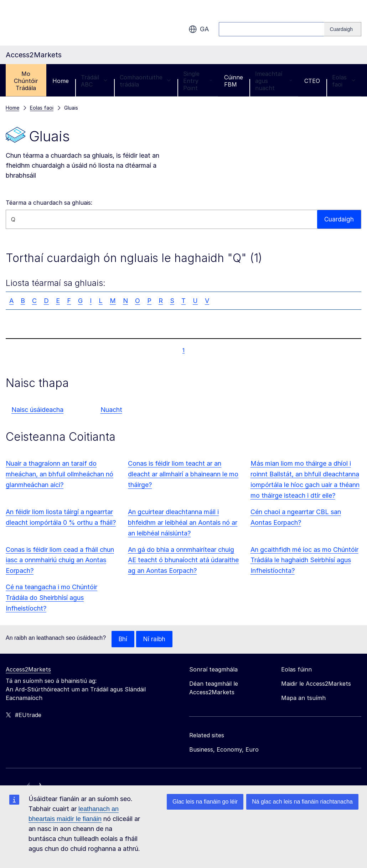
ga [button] (199, 29)
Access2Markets (28, 670)
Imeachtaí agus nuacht (274, 81)
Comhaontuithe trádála (145, 81)
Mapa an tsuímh (303, 698)
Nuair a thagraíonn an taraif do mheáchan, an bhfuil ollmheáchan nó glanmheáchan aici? (60, 474)
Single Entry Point (198, 81)
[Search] (343, 29)
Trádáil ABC (94, 81)
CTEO (312, 81)
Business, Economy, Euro (224, 750)
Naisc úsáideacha (37, 410)
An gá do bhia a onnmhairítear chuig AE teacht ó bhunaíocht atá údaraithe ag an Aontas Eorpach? (183, 560)
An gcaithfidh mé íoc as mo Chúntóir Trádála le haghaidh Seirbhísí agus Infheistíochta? (304, 560)
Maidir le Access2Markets (316, 684)
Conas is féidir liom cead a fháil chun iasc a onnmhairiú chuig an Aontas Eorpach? (60, 560)
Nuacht (111, 410)
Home (61, 81)
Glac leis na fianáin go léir (205, 802)
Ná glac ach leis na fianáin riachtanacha (302, 802)
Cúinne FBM (234, 81)
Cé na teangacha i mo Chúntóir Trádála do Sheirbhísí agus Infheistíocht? (51, 598)
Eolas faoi (344, 81)
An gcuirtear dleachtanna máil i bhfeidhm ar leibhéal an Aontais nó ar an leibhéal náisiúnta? (183, 522)
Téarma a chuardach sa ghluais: (49, 203)
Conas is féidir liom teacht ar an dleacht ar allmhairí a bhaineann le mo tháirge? (183, 474)
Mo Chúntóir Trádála (26, 81)
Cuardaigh (339, 219)
